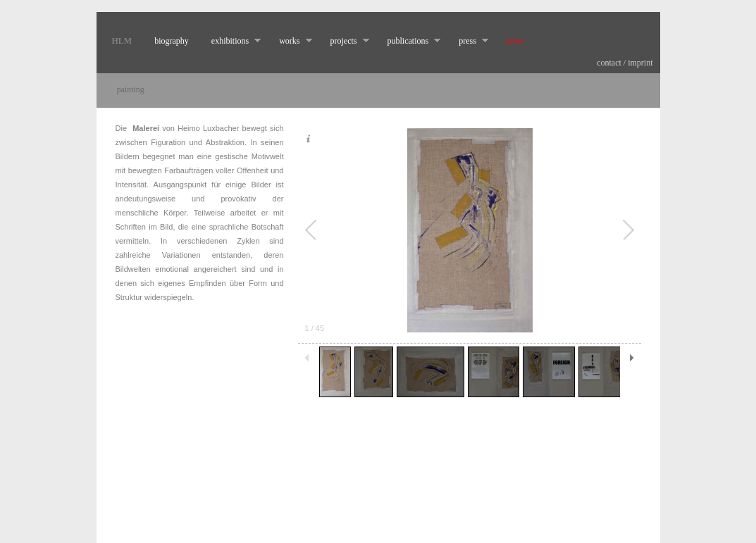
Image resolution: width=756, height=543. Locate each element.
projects (344, 41)
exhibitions (230, 41)
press (468, 41)
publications (409, 41)
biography (172, 41)
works (290, 41)
